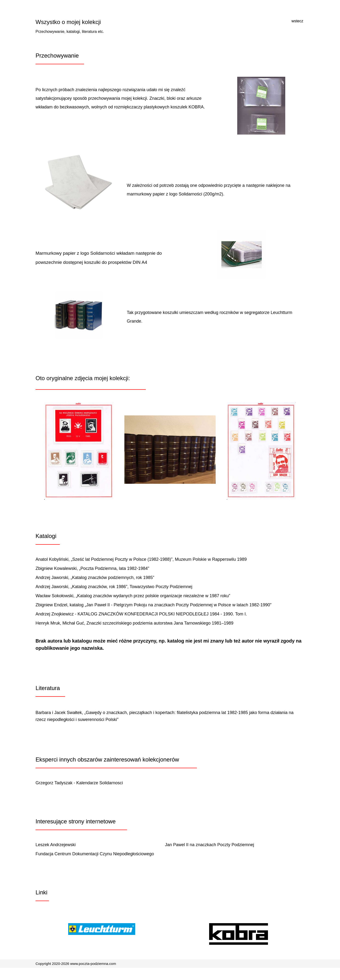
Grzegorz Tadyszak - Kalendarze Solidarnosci (79, 783)
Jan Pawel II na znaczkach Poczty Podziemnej (209, 845)
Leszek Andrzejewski (56, 845)
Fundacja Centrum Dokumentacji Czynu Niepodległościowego (95, 854)
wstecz (297, 21)
